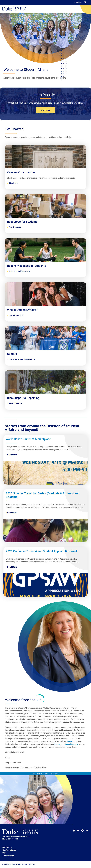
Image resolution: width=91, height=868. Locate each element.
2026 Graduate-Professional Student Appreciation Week (42, 551)
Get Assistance (9, 850)
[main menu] (87, 9)
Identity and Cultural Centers (66, 744)
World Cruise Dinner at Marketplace (28, 439)
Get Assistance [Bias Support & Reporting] (15, 403)
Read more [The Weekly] (46, 110)
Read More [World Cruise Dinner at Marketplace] (12, 455)
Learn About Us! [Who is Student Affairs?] (16, 315)
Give (4, 853)
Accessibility (8, 856)
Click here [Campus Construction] (13, 183)
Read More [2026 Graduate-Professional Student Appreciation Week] (12, 567)
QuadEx (71, 741)
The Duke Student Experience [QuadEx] (22, 359)
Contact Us (7, 847)
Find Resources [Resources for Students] (16, 227)
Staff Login (78, 2)
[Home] (14, 9)
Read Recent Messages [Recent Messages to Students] (19, 271)
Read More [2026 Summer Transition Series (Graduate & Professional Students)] (12, 513)
